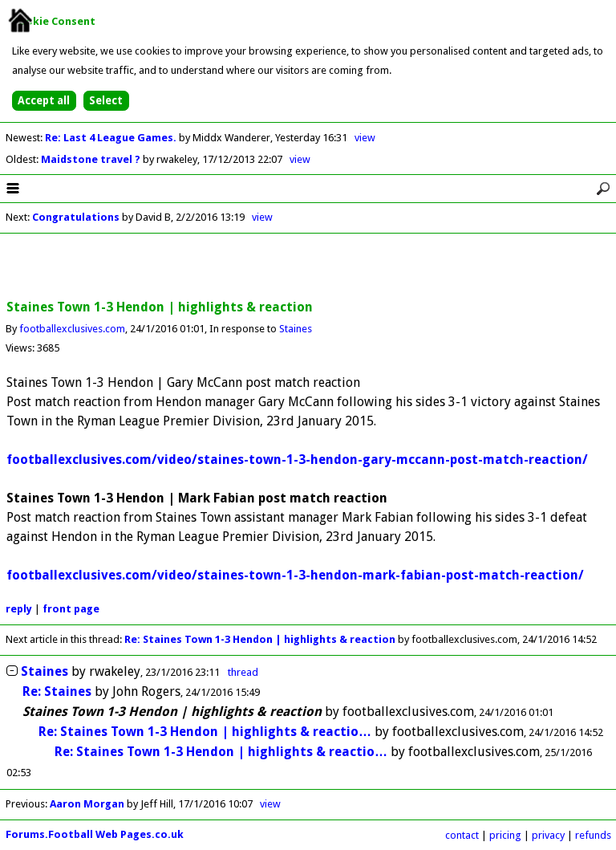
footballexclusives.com (72, 329)
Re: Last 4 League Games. (112, 138)
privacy (548, 835)
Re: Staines (57, 691)
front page (71, 609)
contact (462, 835)
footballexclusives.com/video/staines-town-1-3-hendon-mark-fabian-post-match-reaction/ (295, 575)
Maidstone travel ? (92, 159)
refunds (593, 835)
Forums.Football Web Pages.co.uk (95, 834)
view (365, 138)
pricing (505, 835)
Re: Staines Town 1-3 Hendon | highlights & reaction (260, 639)
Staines (296, 329)
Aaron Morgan (87, 804)
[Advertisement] (308, 267)
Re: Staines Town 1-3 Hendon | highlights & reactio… (205, 732)
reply (19, 609)
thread (243, 672)
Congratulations (76, 217)
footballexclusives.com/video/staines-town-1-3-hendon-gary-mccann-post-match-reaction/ (297, 460)
